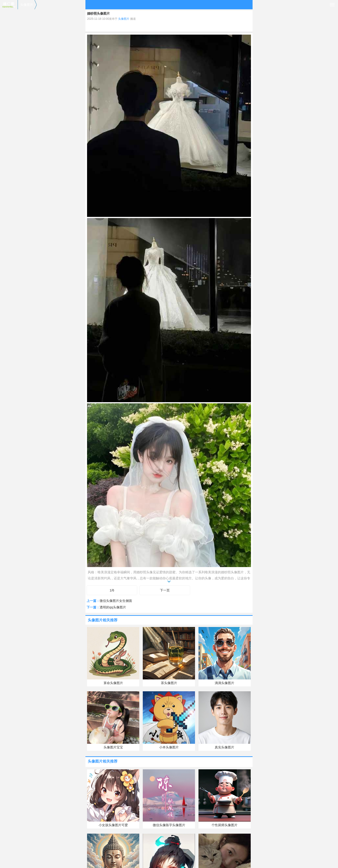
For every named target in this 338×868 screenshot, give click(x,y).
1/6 (112, 590)
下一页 (165, 590)
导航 (332, 5)
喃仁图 (9, 5)
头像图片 (27, 5)
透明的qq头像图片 (113, 607)
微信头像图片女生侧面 (116, 601)
